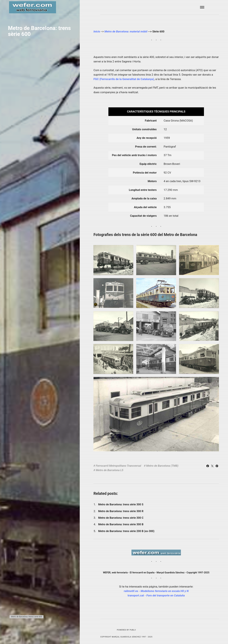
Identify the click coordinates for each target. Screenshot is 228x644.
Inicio (97, 31)
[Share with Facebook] (208, 466)
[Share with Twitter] (213, 466)
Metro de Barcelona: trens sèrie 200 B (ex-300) (126, 531)
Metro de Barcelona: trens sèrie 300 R (121, 511)
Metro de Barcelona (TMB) (162, 466)
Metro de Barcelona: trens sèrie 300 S (121, 504)
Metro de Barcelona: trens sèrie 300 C (121, 518)
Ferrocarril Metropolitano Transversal (118, 466)
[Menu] (202, 7)
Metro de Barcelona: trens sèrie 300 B (121, 524)
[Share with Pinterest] (217, 466)
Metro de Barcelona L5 (109, 470)
